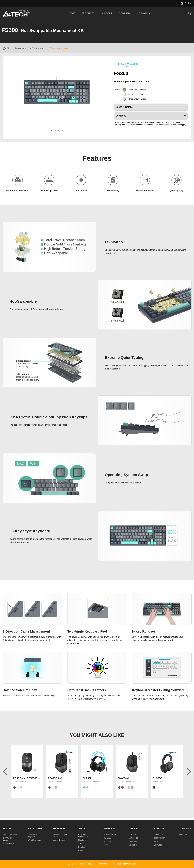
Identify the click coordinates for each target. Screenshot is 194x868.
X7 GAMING (143, 13)
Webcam (109, 829)
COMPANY (125, 13)
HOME (71, 13)
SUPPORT (107, 13)
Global (188, 3)
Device (133, 829)
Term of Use (102, 864)
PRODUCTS (88, 13)
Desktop (59, 829)
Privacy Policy (86, 864)
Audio (82, 829)
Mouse (7, 829)
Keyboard (35, 829)
